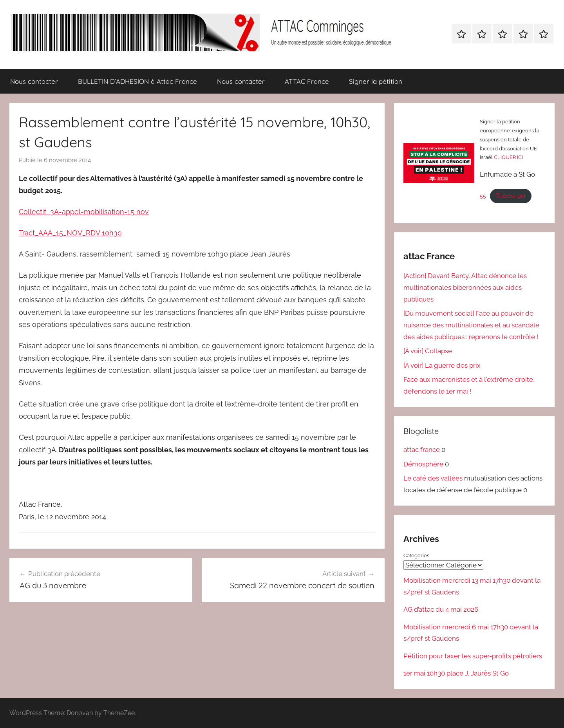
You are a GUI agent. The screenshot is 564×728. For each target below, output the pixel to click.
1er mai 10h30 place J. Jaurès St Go (456, 673)
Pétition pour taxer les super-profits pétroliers (473, 656)
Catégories (416, 555)
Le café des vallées (433, 478)
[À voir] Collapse (428, 351)
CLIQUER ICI (508, 157)
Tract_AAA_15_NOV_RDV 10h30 (70, 233)
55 (483, 196)
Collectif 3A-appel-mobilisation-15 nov (84, 212)
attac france (422, 450)
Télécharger (511, 196)
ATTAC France (307, 81)
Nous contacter (34, 81)
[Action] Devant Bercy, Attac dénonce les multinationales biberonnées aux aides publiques (465, 287)
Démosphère (423, 464)
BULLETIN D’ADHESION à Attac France (137, 81)
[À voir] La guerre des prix (442, 365)
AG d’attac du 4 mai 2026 (441, 609)
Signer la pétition (376, 81)
